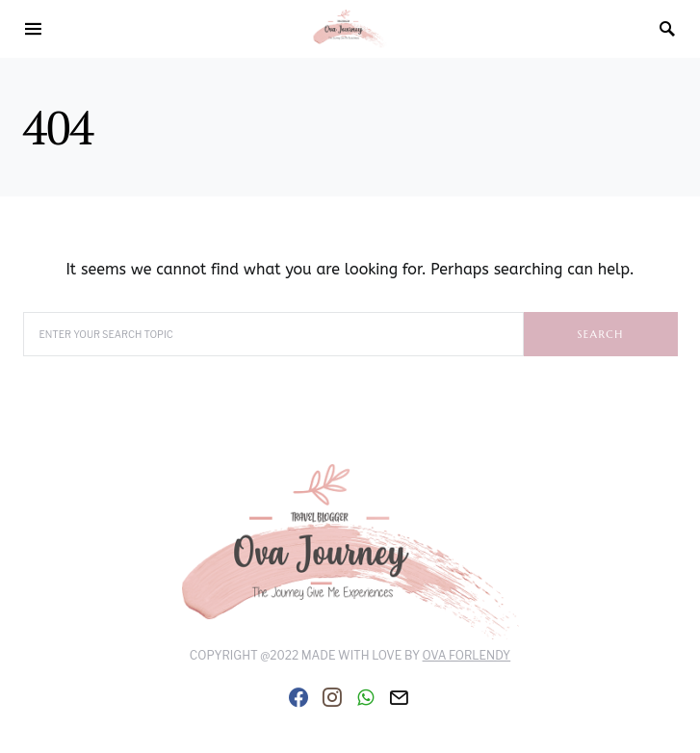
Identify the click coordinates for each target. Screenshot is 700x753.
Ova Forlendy (467, 655)
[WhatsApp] (365, 697)
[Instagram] (332, 697)
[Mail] (399, 697)
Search (600, 334)
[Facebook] (298, 697)
